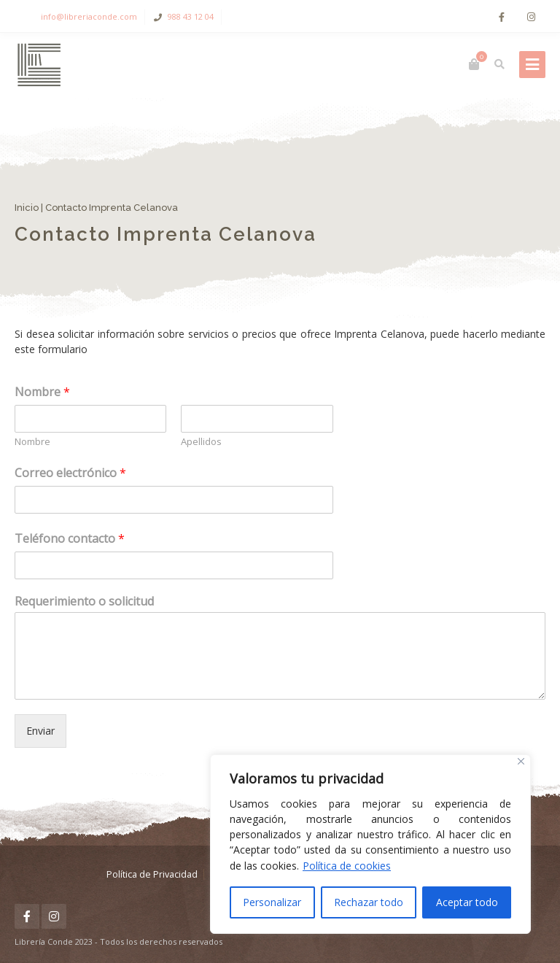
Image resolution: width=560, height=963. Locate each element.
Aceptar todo (467, 902)
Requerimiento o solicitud (84, 602)
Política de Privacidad (152, 874)
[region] (370, 844)
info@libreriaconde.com (89, 16)
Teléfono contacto (70, 538)
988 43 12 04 (191, 16)
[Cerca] (521, 761)
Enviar (40, 731)
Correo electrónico (70, 473)
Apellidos (201, 442)
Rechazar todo (369, 902)
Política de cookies (347, 866)
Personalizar (272, 902)
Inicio (27, 208)
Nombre (42, 392)
